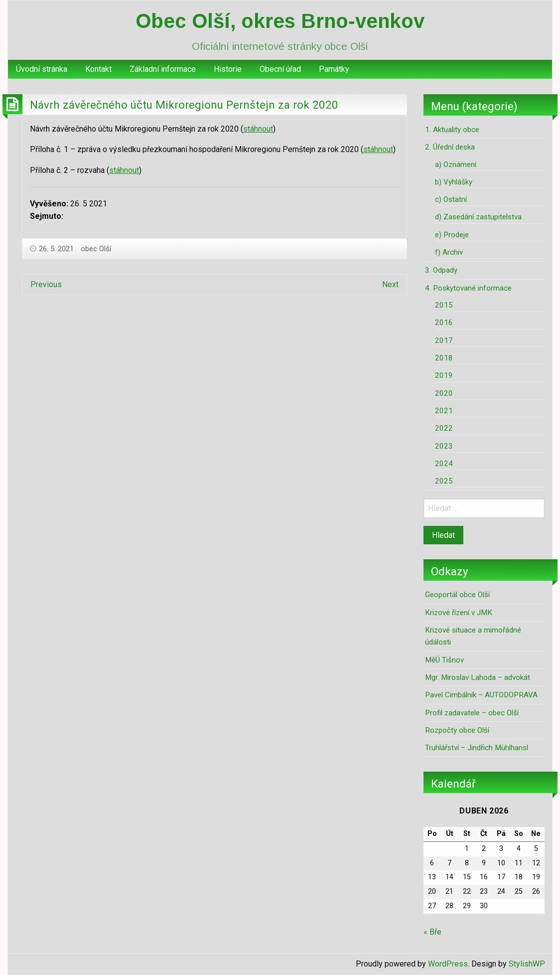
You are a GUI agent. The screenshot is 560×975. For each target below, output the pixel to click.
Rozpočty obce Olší (457, 730)
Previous (46, 284)
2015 (444, 305)
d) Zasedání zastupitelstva (478, 217)
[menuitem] (42, 69)
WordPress (448, 964)
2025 (444, 481)
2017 (444, 340)
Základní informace (163, 69)
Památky (334, 69)
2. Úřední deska (450, 147)
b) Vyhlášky (454, 182)
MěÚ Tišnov (444, 660)
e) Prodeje (452, 235)
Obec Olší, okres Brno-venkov (280, 21)
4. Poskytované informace (468, 288)
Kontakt (98, 69)
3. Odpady (441, 270)
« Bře (432, 932)
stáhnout (258, 129)
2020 (444, 393)
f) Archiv (449, 252)
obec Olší (96, 249)
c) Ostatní (451, 199)
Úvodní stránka (42, 69)
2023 (444, 446)
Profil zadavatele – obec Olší (472, 713)
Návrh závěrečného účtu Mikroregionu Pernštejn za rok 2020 (184, 105)
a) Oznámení (456, 164)
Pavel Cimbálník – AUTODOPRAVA (481, 695)
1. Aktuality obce (452, 130)
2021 (444, 411)
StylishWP (527, 964)
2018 (444, 358)
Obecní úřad (280, 69)
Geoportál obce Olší (457, 595)
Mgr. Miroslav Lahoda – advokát (478, 677)
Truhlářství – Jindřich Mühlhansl (477, 748)
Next (390, 284)
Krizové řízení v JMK (459, 613)
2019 (444, 375)
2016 (444, 323)
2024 (444, 464)
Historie (228, 69)
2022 (444, 428)
